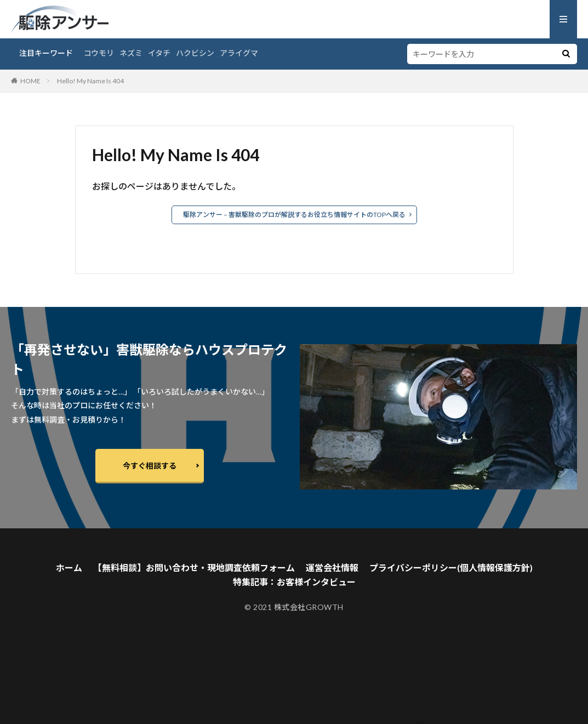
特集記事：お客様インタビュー (294, 582)
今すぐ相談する (150, 466)
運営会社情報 (332, 568)
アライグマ (239, 53)
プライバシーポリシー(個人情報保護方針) (451, 568)
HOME (30, 81)
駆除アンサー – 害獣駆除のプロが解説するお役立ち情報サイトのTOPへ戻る (294, 215)
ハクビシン (195, 53)
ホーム (69, 568)
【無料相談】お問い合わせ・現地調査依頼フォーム (194, 568)
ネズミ (131, 53)
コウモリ (99, 53)
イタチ (159, 53)
